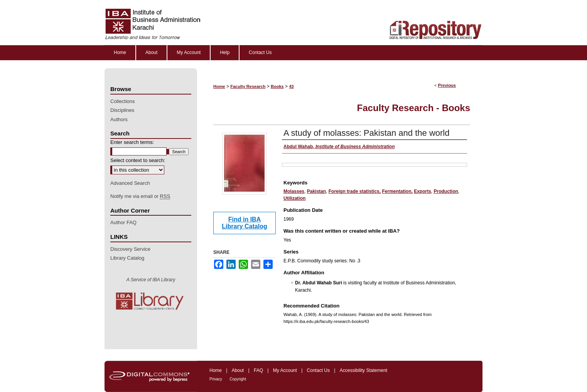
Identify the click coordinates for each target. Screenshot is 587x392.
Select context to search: (138, 160)
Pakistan (316, 191)
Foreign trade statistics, (355, 191)
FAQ (258, 370)
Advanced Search (130, 183)
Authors (119, 119)
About (238, 370)
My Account (285, 370)
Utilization (294, 198)
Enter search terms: (132, 142)
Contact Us (318, 370)
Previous (447, 85)
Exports (423, 191)
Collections (123, 101)
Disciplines (122, 110)
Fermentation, (397, 191)
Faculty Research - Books (414, 108)
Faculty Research (248, 86)
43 (291, 86)
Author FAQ (123, 222)
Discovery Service (130, 249)
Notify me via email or (140, 196)
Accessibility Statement (364, 370)
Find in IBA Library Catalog (244, 223)
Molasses (294, 191)
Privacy (216, 379)
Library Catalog (127, 258)
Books (277, 86)
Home (219, 86)
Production (446, 191)
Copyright (238, 379)
